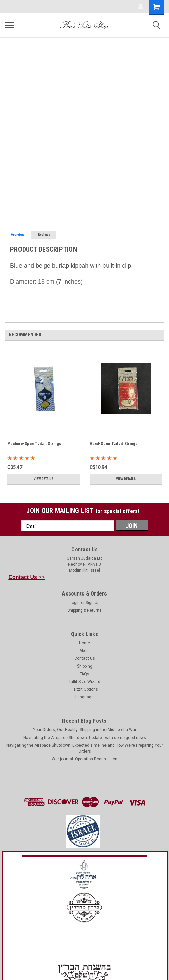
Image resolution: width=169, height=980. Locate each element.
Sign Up (93, 603)
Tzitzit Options (84, 689)
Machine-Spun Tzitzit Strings (34, 444)
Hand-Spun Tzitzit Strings (114, 444)
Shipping (85, 666)
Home (84, 643)
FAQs (84, 674)
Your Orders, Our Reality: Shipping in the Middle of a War (85, 730)
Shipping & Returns (84, 610)
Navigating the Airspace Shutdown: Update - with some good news (85, 738)
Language (84, 697)
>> (27, 577)
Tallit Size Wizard (84, 682)
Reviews (44, 235)
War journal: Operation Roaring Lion (84, 759)
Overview (18, 235)
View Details (44, 479)
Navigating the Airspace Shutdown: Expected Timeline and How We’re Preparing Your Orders (85, 748)
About (85, 651)
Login (75, 603)
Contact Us (85, 658)
